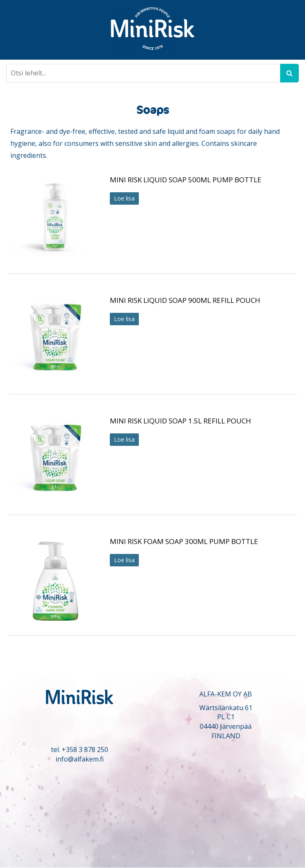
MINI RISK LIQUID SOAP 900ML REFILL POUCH (185, 300)
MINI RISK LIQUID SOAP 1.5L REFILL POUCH (180, 421)
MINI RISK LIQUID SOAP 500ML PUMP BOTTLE (186, 180)
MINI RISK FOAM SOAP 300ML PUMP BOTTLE (184, 541)
